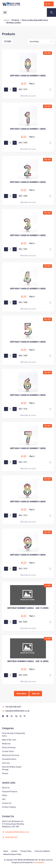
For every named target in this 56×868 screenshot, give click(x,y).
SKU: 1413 (23, 569)
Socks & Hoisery (9, 748)
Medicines (6, 744)
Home (6, 20)
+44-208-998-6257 (12, 707)
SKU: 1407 (23, 249)
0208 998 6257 (10, 837)
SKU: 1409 (23, 356)
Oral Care (6, 763)
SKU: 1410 (23, 409)
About (6, 851)
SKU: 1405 (23, 143)
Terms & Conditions (42, 851)
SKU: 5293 (23, 675)
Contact (14, 851)
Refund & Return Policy (12, 854)
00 (25, 84)
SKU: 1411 (23, 462)
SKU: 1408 (23, 302)
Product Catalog (9, 807)
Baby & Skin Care (9, 740)
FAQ (4, 799)
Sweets (5, 773)
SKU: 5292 (23, 622)
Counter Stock (8, 751)
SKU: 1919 (23, 89)
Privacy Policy (26, 851)
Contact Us (7, 803)
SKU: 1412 (23, 515)
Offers (5, 795)
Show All (36, 694)
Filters (8, 41)
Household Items (9, 759)
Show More (21, 694)
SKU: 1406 (23, 196)
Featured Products (10, 792)
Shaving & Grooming (10, 755)
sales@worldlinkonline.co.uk (16, 711)
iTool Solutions (39, 863)
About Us (6, 788)
